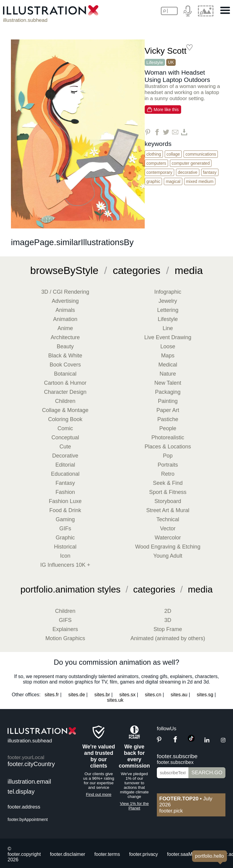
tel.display (21, 792)
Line (168, 328)
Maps (168, 356)
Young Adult (168, 556)
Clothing (154, 154)
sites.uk (115, 700)
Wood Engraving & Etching (168, 547)
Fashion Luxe (65, 501)
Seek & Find (168, 483)
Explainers (65, 629)
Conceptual (65, 437)
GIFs (65, 529)
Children (65, 401)
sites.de (77, 695)
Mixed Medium (200, 181)
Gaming (65, 519)
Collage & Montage (65, 410)
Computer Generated (191, 163)
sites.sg (205, 695)
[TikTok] (191, 740)
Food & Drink (65, 510)
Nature (168, 374)
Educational (65, 474)
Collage (173, 154)
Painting (168, 401)
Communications (201, 154)
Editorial (65, 465)
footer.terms (107, 854)
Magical (173, 181)
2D (168, 611)
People (168, 428)
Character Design (65, 392)
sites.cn (153, 695)
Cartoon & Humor (65, 383)
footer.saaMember (187, 854)
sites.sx (127, 695)
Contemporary (160, 172)
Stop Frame (168, 629)
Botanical (65, 374)
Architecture (65, 337)
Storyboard (168, 501)
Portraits (168, 465)
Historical (65, 547)
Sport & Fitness (168, 492)
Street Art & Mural (168, 510)
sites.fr (52, 695)
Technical (168, 519)
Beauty (65, 346)
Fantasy (210, 172)
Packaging (168, 392)
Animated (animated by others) (168, 638)
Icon (65, 556)
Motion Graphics (65, 638)
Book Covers (65, 365)
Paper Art (168, 410)
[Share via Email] (175, 132)
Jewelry (168, 301)
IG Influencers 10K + (65, 565)
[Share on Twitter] (166, 132)
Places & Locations (168, 447)
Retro (168, 474)
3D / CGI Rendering (65, 292)
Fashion (65, 492)
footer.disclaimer (68, 854)
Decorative (188, 172)
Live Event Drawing (168, 337)
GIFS (65, 620)
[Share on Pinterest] (148, 132)
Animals (65, 310)
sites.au (179, 695)
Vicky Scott (166, 51)
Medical (168, 365)
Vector (168, 529)
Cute (65, 447)
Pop (168, 456)
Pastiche (168, 419)
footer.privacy (143, 854)
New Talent (168, 383)
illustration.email (29, 782)
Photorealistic (168, 437)
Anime (65, 328)
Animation (65, 319)
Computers (156, 163)
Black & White (65, 356)
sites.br (102, 695)
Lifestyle (155, 62)
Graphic (154, 181)
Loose (168, 346)
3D (168, 620)
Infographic (168, 292)
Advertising (65, 301)
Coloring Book (65, 419)
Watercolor (168, 538)
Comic (65, 428)
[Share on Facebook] (157, 132)
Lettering (168, 310)
